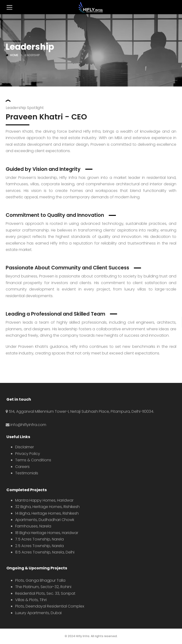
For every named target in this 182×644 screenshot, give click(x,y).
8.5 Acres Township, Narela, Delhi (45, 552)
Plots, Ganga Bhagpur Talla (40, 580)
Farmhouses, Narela (33, 526)
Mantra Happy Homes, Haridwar (44, 500)
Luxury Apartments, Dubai (38, 613)
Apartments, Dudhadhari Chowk (45, 520)
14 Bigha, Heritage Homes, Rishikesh (47, 513)
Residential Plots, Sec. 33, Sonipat (45, 593)
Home (14, 55)
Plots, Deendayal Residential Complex (50, 606)
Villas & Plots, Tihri (31, 600)
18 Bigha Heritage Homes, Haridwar (47, 533)
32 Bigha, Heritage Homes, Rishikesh (47, 507)
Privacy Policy (28, 454)
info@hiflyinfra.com (28, 425)
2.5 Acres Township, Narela (39, 546)
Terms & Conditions (33, 460)
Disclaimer (25, 447)
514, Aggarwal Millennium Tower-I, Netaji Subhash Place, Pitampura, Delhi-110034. (81, 411)
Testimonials (27, 473)
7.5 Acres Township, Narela (39, 539)
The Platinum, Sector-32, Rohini (43, 587)
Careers (22, 467)
